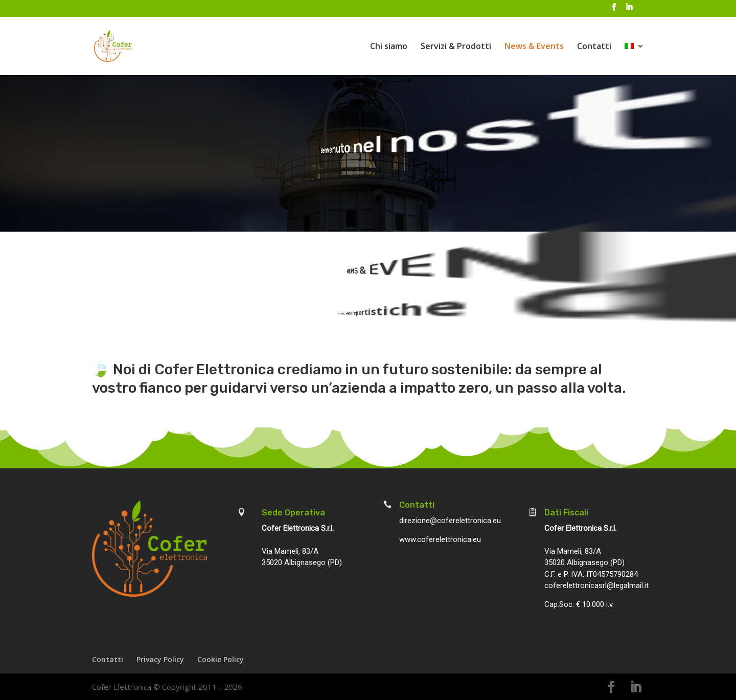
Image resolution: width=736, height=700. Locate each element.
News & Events (534, 47)
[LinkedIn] (629, 10)
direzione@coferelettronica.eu (450, 521)
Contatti (594, 47)
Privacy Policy (160, 659)
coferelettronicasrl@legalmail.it (596, 585)
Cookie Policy (221, 659)
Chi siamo (389, 47)
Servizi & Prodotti (456, 47)
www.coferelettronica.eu (440, 539)
